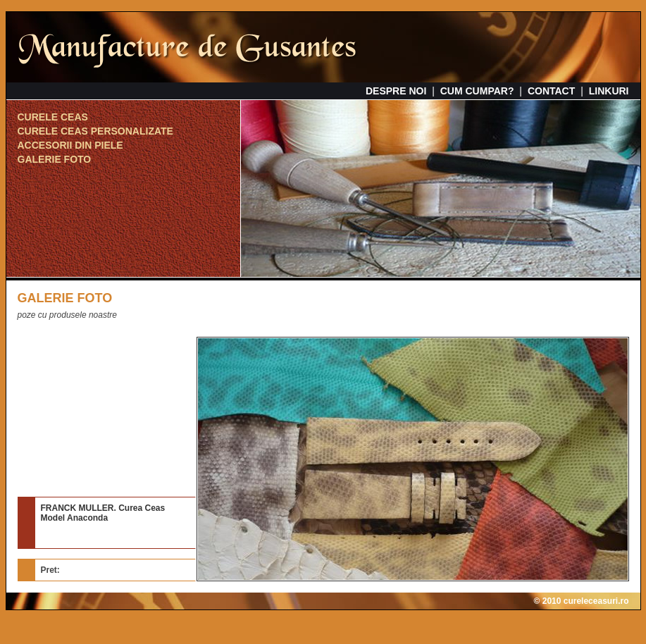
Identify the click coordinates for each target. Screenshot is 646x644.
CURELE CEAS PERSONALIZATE (95, 131)
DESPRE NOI (396, 91)
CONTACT (551, 91)
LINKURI (609, 91)
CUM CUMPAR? (477, 91)
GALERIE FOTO (55, 159)
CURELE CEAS (53, 117)
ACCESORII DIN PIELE (70, 145)
